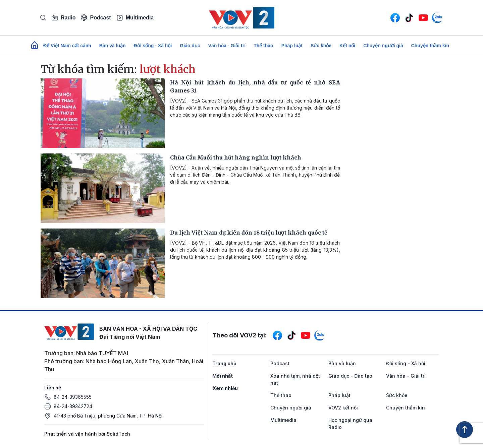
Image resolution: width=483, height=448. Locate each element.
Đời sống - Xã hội (153, 46)
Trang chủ (224, 363)
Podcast (96, 18)
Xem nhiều (225, 388)
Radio (63, 18)
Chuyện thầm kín (430, 46)
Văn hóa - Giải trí (227, 46)
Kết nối (347, 46)
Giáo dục (190, 46)
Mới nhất (223, 376)
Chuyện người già (383, 46)
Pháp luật (292, 46)
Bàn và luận (113, 46)
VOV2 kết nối (343, 408)
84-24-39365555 (73, 397)
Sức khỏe (321, 46)
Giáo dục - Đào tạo (350, 376)
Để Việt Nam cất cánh (67, 46)
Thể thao (263, 46)
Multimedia (135, 18)
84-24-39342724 (73, 406)
